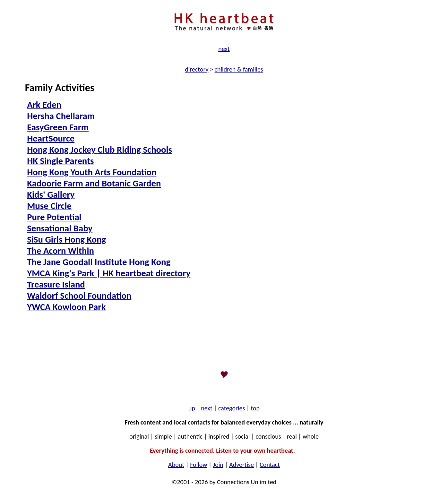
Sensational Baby (60, 228)
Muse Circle (49, 206)
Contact (270, 465)
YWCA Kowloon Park (66, 307)
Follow (198, 465)
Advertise (241, 465)
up (192, 408)
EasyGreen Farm (58, 127)
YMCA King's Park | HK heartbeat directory (109, 273)
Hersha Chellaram (61, 116)
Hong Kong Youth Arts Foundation (92, 172)
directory (197, 69)
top (255, 408)
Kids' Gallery (51, 195)
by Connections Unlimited (242, 482)
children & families (239, 69)
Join (218, 465)
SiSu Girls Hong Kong (66, 240)
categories (232, 408)
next (224, 49)
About (176, 465)
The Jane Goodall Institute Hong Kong (99, 262)
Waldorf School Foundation (79, 296)
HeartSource (51, 138)
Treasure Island (56, 284)
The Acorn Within (60, 251)
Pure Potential (54, 217)
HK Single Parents (60, 161)
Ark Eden (44, 105)
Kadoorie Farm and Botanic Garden (94, 183)
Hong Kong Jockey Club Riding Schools (99, 150)
